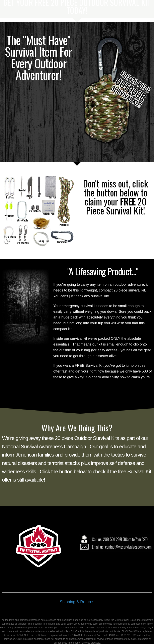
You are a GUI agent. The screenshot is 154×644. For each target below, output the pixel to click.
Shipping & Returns (77, 580)
